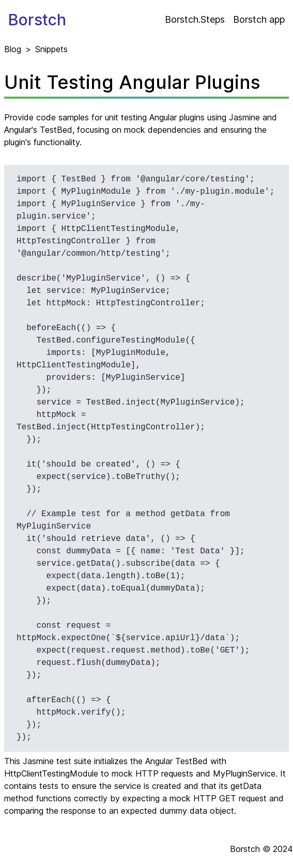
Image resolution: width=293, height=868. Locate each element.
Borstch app (259, 19)
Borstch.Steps (195, 19)
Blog (13, 49)
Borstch (37, 20)
